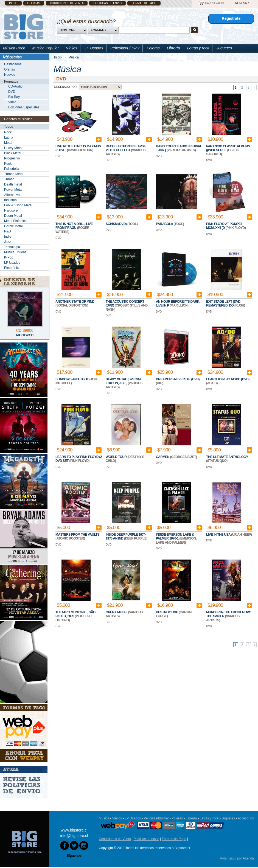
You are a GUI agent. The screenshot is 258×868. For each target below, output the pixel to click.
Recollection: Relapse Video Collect (126, 148)
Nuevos (10, 75)
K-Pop (9, 257)
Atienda (248, 858)
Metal (8, 143)
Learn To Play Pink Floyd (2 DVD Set (79, 459)
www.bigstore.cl (74, 830)
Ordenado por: (66, 87)
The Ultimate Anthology (227, 457)
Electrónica (12, 268)
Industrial (11, 200)
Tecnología (12, 247)
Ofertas (34, 3)
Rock (8, 132)
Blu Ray (14, 97)
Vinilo (12, 102)
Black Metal (13, 153)
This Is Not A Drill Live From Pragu (74, 226)
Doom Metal (13, 216)
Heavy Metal (13, 148)
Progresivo (12, 158)
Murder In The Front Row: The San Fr (228, 614)
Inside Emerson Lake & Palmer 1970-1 (175, 536)
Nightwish (25, 335)
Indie (8, 237)
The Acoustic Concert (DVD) (125, 304)
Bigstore (24, 27)
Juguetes (224, 48)
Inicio (13, 3)
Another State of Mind (75, 302)
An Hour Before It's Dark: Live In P (178, 304)
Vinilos (71, 48)
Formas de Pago (144, 3)
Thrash (9, 179)
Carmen (163, 457)
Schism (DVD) (117, 224)
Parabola (165, 224)
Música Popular (45, 48)
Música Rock (14, 48)
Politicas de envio (107, 3)
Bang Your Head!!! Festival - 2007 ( (179, 148)
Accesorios (12, 57)
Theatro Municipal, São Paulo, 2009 (75, 614)
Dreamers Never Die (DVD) (178, 379)
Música (104, 818)
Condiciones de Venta (67, 3)
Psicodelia (12, 169)
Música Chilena (15, 252)
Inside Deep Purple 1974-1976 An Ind (126, 536)
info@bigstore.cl (74, 836)
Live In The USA (219, 535)
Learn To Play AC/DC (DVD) (228, 379)
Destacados (13, 64)
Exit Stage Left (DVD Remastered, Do (223, 304)
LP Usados (94, 48)
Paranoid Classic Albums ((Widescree (228, 148)
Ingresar (242, 3)
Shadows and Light (72, 379)
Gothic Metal (13, 226)
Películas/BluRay (125, 48)
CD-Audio (15, 86)
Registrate (231, 18)
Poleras (153, 48)
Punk (8, 164)
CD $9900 (25, 330)
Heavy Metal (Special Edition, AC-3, (124, 381)
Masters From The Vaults (77, 535)
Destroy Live (167, 612)
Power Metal (13, 190)
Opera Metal (117, 612)
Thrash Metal (14, 174)
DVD (12, 92)
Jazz (8, 242)
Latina (9, 137)
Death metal (13, 184)
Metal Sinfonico (15, 221)
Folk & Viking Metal (18, 205)
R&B (8, 231)
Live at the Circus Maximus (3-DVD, (78, 148)
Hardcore (11, 210)
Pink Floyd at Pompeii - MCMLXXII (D (225, 226)
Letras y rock (198, 48)
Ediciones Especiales (24, 107)
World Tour (117, 457)
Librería (173, 48)
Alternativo (12, 195)
